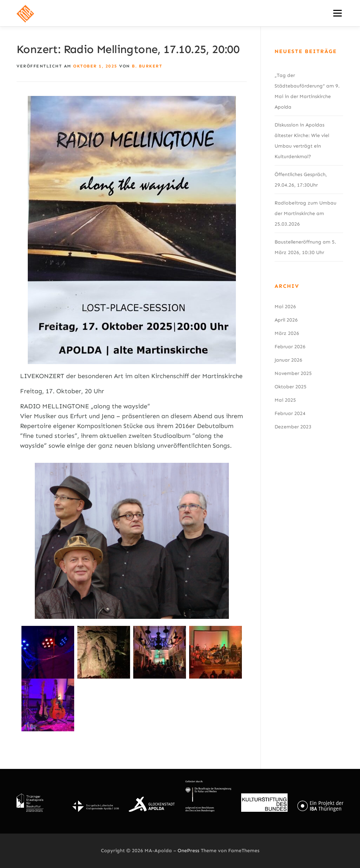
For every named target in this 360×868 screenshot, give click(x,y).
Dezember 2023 (293, 427)
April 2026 (286, 320)
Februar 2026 (290, 347)
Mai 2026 (285, 307)
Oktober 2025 (291, 387)
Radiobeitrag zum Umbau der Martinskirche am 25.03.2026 (306, 213)
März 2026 (287, 333)
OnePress (188, 851)
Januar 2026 (288, 360)
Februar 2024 (290, 413)
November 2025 (293, 373)
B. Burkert (147, 66)
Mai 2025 (285, 400)
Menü (337, 13)
